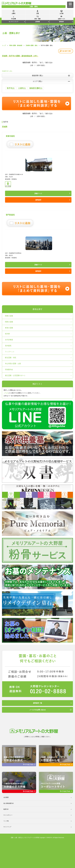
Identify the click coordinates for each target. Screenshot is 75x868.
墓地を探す (37, 309)
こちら (6, 393)
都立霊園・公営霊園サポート (15, 375)
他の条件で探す (67, 51)
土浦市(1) (22, 88)
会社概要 (6, 797)
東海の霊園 (9, 328)
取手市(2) (11, 88)
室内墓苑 (8, 346)
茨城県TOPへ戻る (7, 71)
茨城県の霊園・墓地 (32, 45)
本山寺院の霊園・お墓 (13, 364)
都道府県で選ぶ (37, 76)
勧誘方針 (6, 809)
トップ (4, 45)
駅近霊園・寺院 (11, 358)
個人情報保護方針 (9, 803)
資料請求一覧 (37, 703)
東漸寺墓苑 (10, 136)
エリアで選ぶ (37, 81)
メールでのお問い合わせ (38, 710)
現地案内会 (9, 370)
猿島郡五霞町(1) (36, 88)
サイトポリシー (8, 815)
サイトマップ (7, 827)
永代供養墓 (9, 340)
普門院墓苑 (10, 215)
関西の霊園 (9, 322)
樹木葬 (7, 334)
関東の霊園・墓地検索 (16, 45)
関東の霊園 (9, 316)
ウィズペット (10, 352)
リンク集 (6, 821)
